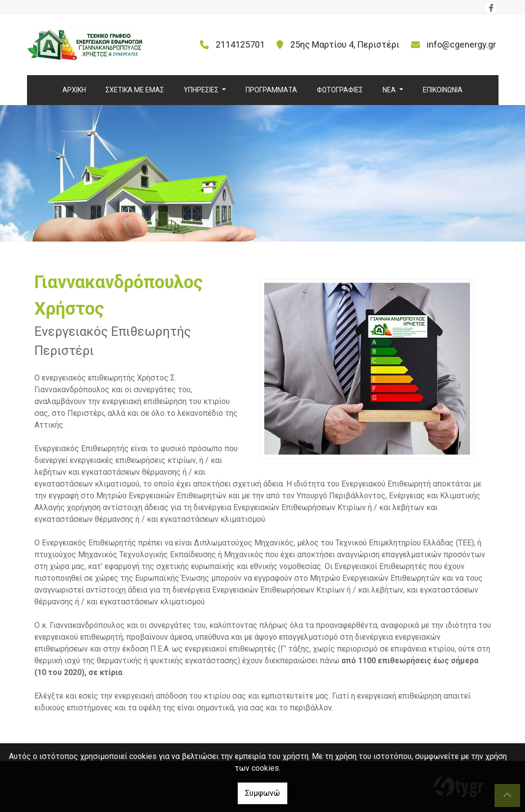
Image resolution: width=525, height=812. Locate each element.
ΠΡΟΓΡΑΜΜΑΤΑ (271, 90)
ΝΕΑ (390, 90)
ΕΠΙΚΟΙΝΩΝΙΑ (443, 90)
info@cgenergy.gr (461, 44)
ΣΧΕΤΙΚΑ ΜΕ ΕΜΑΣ (135, 90)
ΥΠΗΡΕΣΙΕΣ (202, 90)
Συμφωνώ (262, 793)
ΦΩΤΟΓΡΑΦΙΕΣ (340, 90)
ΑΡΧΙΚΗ (74, 90)
